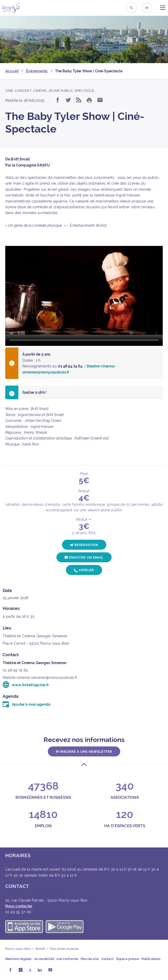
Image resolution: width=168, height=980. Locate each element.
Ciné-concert (19, 91)
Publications (151, 959)
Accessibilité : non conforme (56, 959)
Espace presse (128, 959)
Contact (107, 959)
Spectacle (84, 91)
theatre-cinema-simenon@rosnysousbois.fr (40, 678)
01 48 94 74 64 (15, 670)
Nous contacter (19, 906)
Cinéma (40, 91)
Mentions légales (18, 959)
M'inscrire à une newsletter (84, 752)
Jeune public (61, 91)
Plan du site (90, 959)
